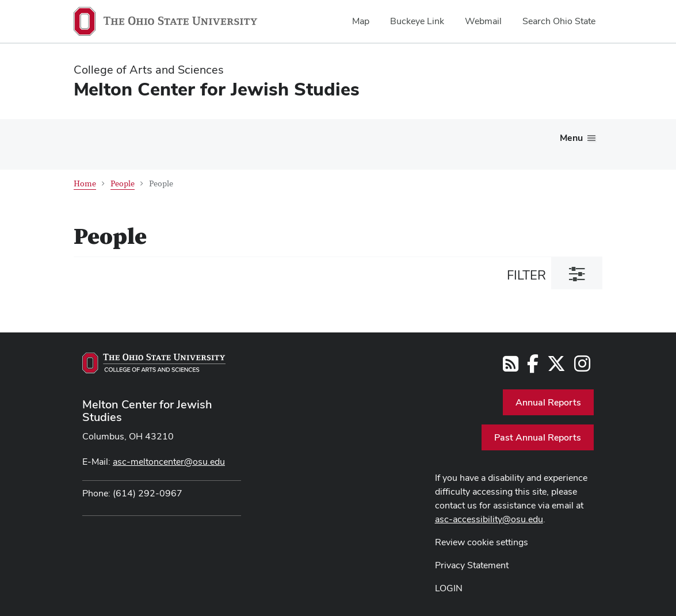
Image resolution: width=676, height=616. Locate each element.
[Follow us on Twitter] (556, 367)
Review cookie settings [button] (482, 542)
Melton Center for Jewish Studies (147, 411)
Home (85, 184)
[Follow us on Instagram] (582, 367)
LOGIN (449, 588)
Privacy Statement (472, 565)
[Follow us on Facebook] (533, 367)
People (123, 184)
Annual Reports (548, 402)
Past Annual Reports (538, 437)
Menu (571, 138)
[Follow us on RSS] (511, 367)
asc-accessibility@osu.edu (489, 519)
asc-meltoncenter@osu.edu (169, 462)
